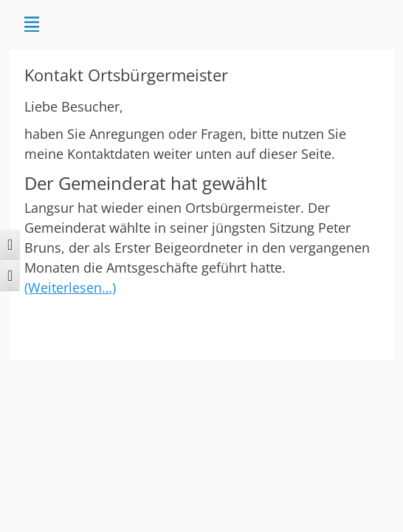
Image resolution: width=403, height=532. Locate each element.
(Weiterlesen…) (70, 287)
